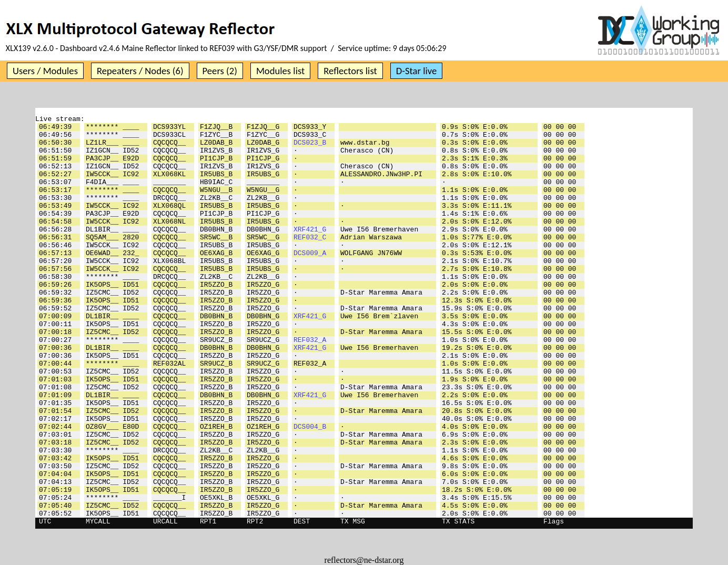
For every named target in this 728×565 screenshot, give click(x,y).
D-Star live (417, 71)
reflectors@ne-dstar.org (364, 560)
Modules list (280, 71)
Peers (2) (220, 71)
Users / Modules (45, 71)
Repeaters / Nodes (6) (140, 71)
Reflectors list (350, 71)
